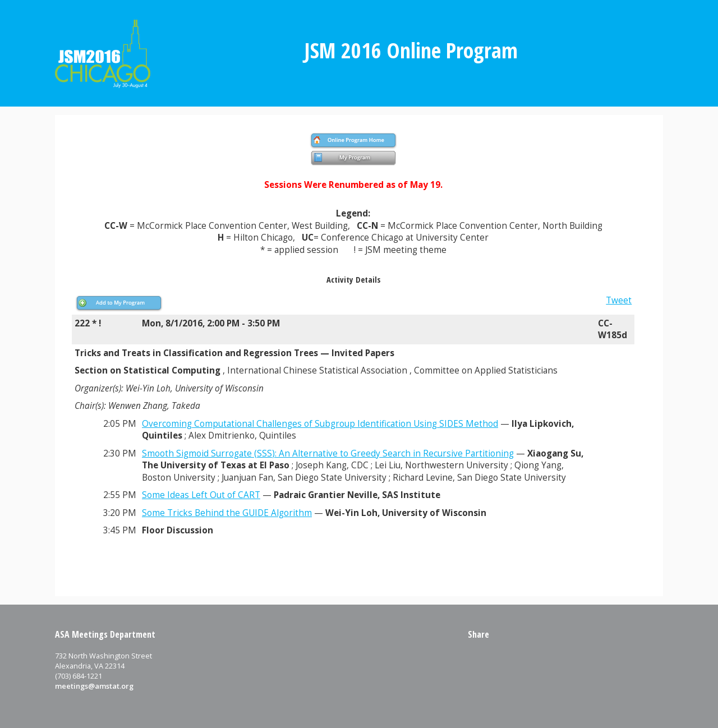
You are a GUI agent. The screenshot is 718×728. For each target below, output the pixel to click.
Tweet (619, 300)
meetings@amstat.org (94, 686)
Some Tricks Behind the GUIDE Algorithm (227, 513)
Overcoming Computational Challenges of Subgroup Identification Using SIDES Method (320, 424)
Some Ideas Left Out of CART (201, 495)
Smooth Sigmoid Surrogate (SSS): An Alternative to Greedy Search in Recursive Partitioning (328, 453)
